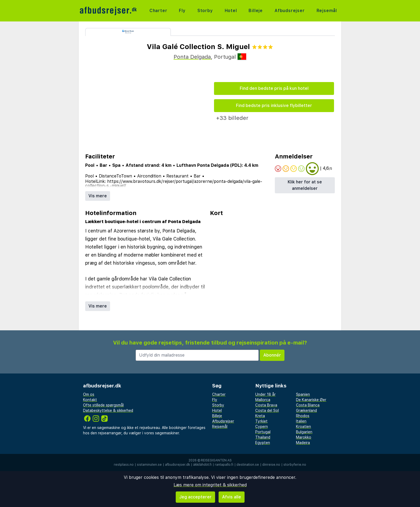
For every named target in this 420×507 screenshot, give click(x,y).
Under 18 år (265, 394)
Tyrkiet (261, 421)
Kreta (260, 416)
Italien (301, 421)
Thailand (263, 437)
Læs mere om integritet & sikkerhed (210, 485)
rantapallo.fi (224, 465)
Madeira (303, 443)
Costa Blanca (308, 405)
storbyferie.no (295, 465)
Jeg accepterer (195, 497)
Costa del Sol (267, 410)
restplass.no (124, 465)
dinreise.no (271, 465)
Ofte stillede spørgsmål (103, 405)
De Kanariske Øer (311, 400)
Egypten (263, 443)
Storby (205, 11)
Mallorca (263, 400)
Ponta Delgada (192, 57)
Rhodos (303, 416)
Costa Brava (266, 405)
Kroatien (303, 427)
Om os (89, 394)
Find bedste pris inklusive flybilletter (274, 106)
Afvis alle (232, 497)
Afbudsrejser (290, 11)
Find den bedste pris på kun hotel (274, 88)
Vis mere (98, 196)
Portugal (263, 432)
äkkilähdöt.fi (202, 465)
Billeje (256, 11)
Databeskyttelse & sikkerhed (108, 410)
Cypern (262, 427)
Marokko (304, 437)
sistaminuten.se (149, 465)
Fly (182, 11)
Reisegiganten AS (216, 460)
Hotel (231, 11)
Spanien (303, 394)
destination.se (248, 465)
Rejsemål (327, 11)
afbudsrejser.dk (177, 465)
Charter (158, 11)
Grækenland (306, 410)
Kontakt (90, 400)
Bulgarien (304, 432)
